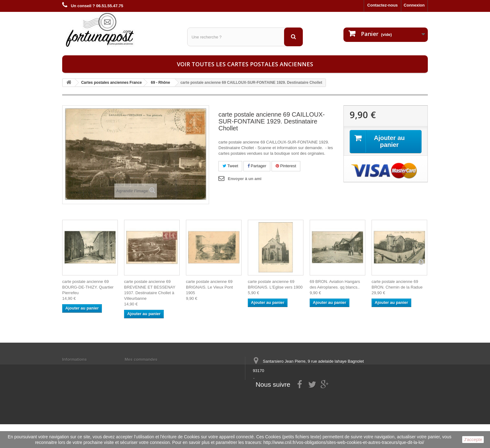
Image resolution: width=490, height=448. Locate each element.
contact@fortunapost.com (301, 394)
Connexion (414, 5)
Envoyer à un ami (245, 179)
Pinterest (286, 166)
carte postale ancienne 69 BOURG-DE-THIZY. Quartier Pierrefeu (88, 287)
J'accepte (473, 440)
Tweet (230, 166)
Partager (257, 166)
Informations (75, 359)
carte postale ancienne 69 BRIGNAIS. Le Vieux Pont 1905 (209, 287)
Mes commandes (141, 359)
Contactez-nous (382, 5)
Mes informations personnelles (155, 367)
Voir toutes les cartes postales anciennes (245, 64)
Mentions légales (79, 367)
